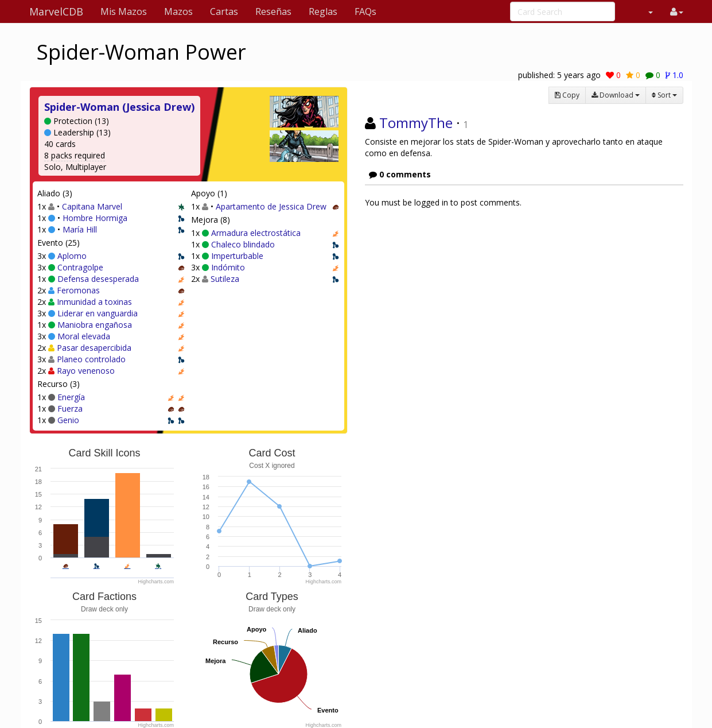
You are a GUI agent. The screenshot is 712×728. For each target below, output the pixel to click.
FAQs (365, 11)
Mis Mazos (124, 11)
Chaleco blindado (243, 244)
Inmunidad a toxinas (94, 302)
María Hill (80, 229)
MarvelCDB (56, 11)
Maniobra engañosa (95, 325)
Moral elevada (84, 336)
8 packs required (75, 155)
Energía (71, 397)
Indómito (228, 267)
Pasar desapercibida (94, 348)
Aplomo (72, 256)
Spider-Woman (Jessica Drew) (119, 107)
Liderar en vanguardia (98, 313)
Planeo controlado (91, 359)
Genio (68, 420)
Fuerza (70, 408)
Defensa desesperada (98, 279)
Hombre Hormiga (95, 218)
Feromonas (78, 290)
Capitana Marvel (92, 206)
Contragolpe (80, 267)
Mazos (178, 11)
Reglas (323, 11)
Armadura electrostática (256, 233)
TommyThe (416, 123)
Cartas (224, 11)
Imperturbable (237, 256)
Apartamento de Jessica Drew (271, 206)
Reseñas (273, 11)
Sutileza (225, 279)
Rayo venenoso (86, 371)
